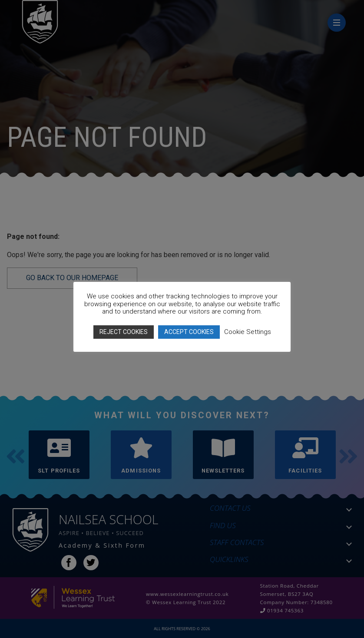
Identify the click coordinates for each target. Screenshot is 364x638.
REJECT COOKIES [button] (124, 332)
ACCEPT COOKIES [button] (189, 332)
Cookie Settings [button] (248, 332)
